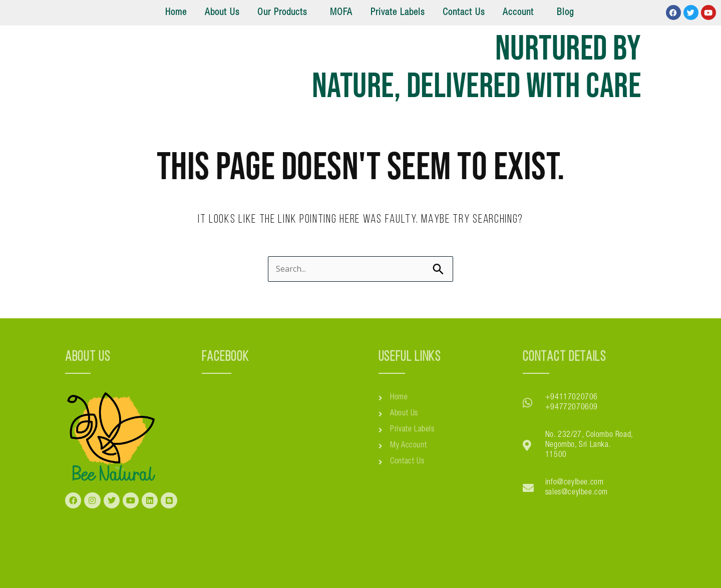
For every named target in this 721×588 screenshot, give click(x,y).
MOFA (341, 13)
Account (518, 13)
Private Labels (398, 13)
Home (176, 13)
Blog (565, 13)
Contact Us (464, 13)
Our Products (282, 13)
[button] (285, 13)
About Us (222, 13)
